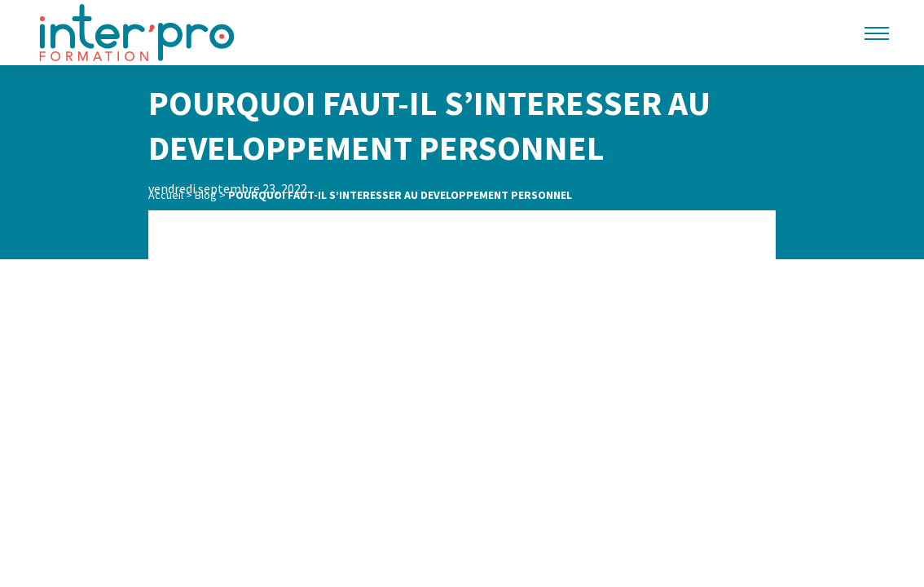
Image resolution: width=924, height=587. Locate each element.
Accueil (166, 195)
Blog (206, 195)
